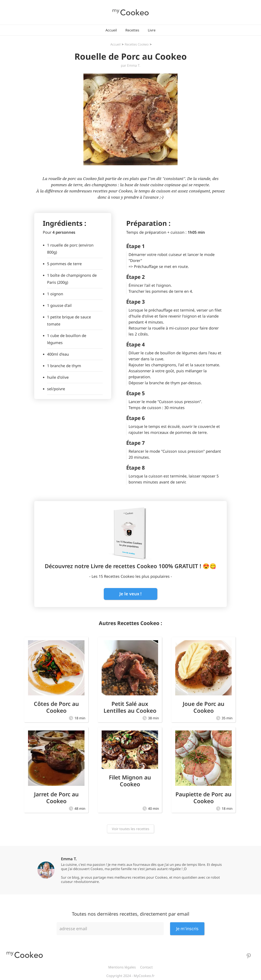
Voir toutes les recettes (131, 829)
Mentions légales (122, 967)
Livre (152, 30)
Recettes (132, 30)
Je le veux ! (130, 594)
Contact (146, 967)
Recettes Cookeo (137, 44)
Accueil (111, 30)
